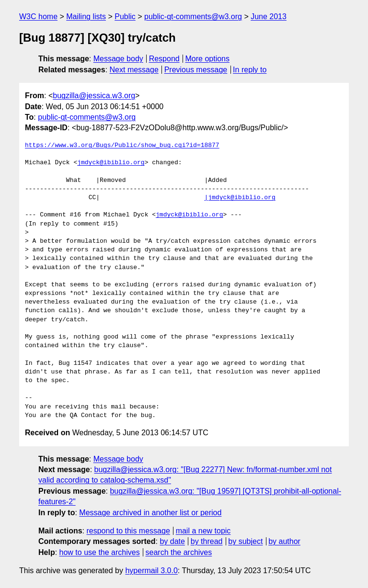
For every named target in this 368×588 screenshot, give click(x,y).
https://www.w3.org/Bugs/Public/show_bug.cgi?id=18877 (122, 146)
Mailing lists (86, 17)
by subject (245, 541)
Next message (134, 70)
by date (172, 541)
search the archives (179, 552)
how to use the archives (100, 552)
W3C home (38, 17)
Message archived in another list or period (150, 513)
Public (125, 17)
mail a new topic (203, 531)
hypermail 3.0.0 (151, 571)
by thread (207, 541)
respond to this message (128, 531)
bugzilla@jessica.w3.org (94, 96)
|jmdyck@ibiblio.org (240, 198)
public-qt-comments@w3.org (193, 17)
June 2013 (269, 17)
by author (284, 541)
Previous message (196, 70)
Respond (164, 59)
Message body (118, 59)
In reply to (250, 70)
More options (208, 59)
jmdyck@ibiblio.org (111, 163)
